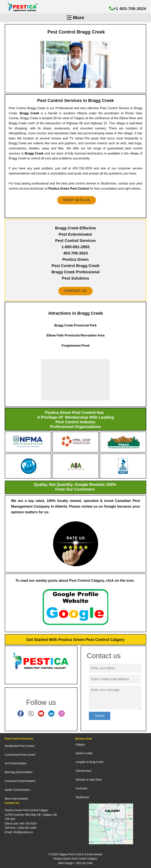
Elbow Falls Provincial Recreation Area (75, 335)
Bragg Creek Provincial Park (75, 325)
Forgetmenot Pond (75, 346)
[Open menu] (75, 18)
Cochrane (81, 788)
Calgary (80, 744)
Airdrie (79, 753)
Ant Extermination (16, 763)
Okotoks (81, 780)
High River (95, 780)
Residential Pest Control (19, 746)
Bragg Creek (29, 113)
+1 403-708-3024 (128, 9)
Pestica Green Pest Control (69, 189)
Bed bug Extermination (19, 772)
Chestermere (83, 771)
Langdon (81, 762)
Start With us (77, 200)
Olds (90, 753)
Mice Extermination (16, 799)
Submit (100, 716)
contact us (75, 291)
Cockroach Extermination (20, 781)
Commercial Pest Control (20, 755)
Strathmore (82, 797)
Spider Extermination (17, 790)
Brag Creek (97, 762)
